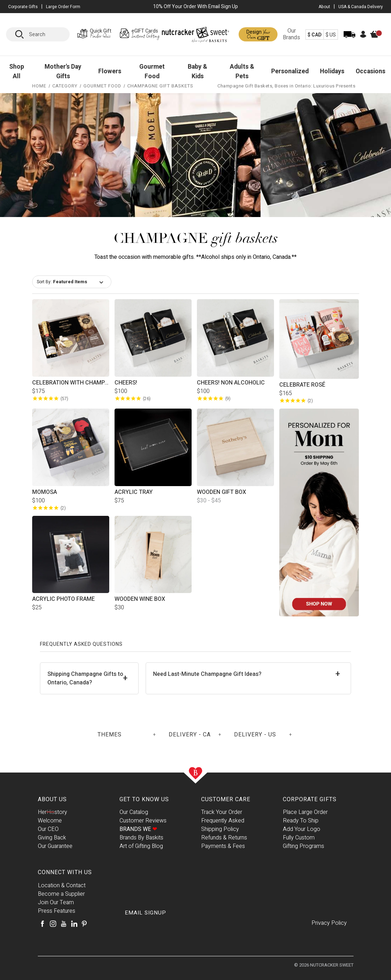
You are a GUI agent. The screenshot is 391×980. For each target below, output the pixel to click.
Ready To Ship (301, 821)
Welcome (50, 821)
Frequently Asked (223, 821)
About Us (52, 799)
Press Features (57, 911)
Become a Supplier (61, 894)
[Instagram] (53, 924)
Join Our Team (56, 902)
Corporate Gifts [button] (23, 7)
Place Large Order (305, 812)
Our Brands (291, 34)
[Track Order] (349, 39)
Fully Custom (299, 838)
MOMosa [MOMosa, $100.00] (45, 492)
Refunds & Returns (224, 838)
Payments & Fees (223, 846)
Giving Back (52, 838)
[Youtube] (64, 924)
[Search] (22, 34)
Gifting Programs (304, 846)
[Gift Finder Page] (96, 34)
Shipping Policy (220, 829)
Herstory (52, 812)
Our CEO (48, 829)
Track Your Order (222, 812)
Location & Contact (62, 885)
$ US (331, 35)
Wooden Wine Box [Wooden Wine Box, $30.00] (140, 599)
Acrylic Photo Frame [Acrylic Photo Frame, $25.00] (63, 599)
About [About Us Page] (324, 7)
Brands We (138, 829)
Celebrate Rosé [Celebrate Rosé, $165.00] (302, 385)
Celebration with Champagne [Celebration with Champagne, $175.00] (71, 383)
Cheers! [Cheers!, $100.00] (126, 383)
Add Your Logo (302, 829)
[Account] (363, 36)
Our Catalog (134, 812)
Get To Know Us (144, 799)
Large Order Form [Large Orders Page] (63, 7)
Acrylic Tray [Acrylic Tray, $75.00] (134, 492)
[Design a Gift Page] (258, 34)
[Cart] (378, 40)
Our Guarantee (55, 846)
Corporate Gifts (310, 799)
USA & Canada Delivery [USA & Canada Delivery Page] (361, 7)
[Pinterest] (84, 924)
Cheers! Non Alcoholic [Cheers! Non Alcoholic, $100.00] (231, 383)
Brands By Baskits (141, 838)
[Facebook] (42, 924)
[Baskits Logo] (195, 36)
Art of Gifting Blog (141, 846)
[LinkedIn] (74, 924)
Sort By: (44, 282)
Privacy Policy (329, 923)
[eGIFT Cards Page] (139, 34)
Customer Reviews (143, 821)
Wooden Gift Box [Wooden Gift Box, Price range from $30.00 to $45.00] (221, 492)
